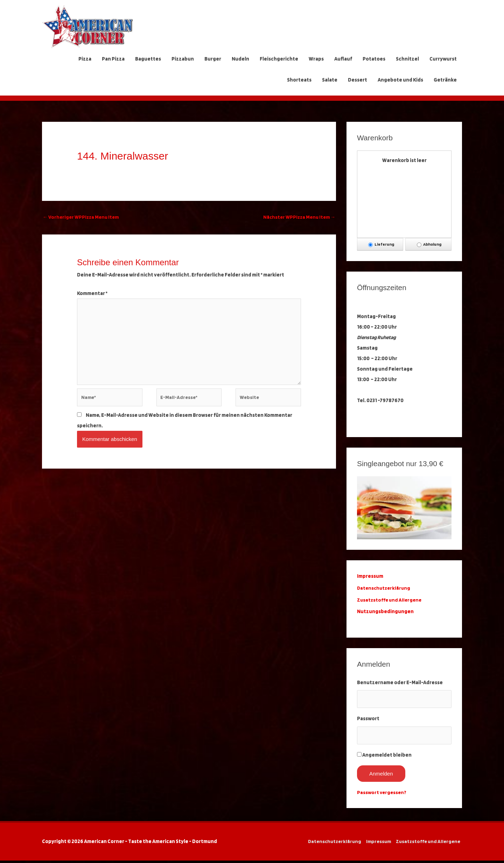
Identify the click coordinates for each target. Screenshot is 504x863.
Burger (213, 59)
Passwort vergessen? (383, 795)
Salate (330, 80)
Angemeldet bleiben (387, 757)
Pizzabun (183, 59)
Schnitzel (407, 59)
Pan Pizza (113, 59)
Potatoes (374, 59)
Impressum (377, 844)
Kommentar (92, 294)
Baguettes (148, 59)
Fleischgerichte (279, 59)
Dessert (358, 80)
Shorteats (299, 80)
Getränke (445, 80)
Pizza (85, 59)
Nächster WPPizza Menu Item (297, 217)
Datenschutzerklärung (386, 588)
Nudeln (240, 59)
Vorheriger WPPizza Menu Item (82, 217)
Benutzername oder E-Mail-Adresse (400, 682)
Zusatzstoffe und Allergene (390, 600)
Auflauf (343, 59)
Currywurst (443, 59)
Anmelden (381, 776)
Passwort (368, 720)
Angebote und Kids (400, 80)
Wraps (316, 59)
